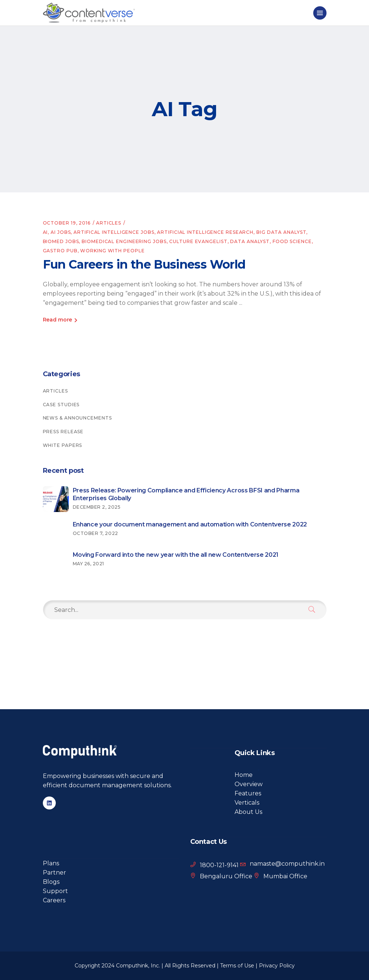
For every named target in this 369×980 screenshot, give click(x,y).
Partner (54, 873)
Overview (249, 784)
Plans (51, 863)
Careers (54, 900)
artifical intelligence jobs (114, 232)
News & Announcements (77, 418)
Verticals (247, 803)
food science (292, 241)
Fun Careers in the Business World (144, 264)
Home (244, 775)
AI (45, 232)
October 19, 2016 (67, 223)
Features (248, 793)
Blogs (51, 882)
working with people (112, 251)
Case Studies (61, 405)
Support (55, 891)
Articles (109, 223)
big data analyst (281, 232)
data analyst (250, 241)
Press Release (63, 432)
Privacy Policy (277, 966)
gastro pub (60, 251)
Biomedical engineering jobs (124, 241)
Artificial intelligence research (205, 232)
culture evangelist (198, 241)
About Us (248, 812)
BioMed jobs (61, 241)
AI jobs (61, 232)
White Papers (63, 445)
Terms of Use (237, 966)
